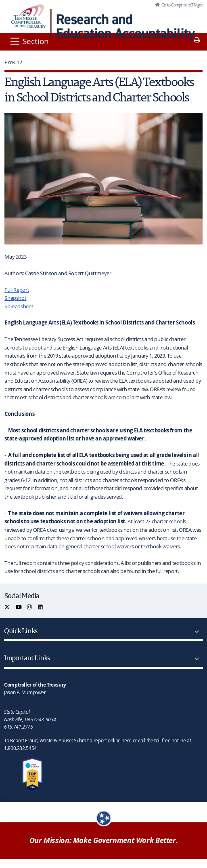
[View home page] (28, 16)
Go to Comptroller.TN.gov (182, 5)
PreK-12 (13, 62)
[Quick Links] (195, 632)
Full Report (17, 290)
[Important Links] (195, 659)
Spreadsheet (19, 306)
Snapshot (15, 298)
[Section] (29, 41)
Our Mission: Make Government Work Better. (104, 840)
